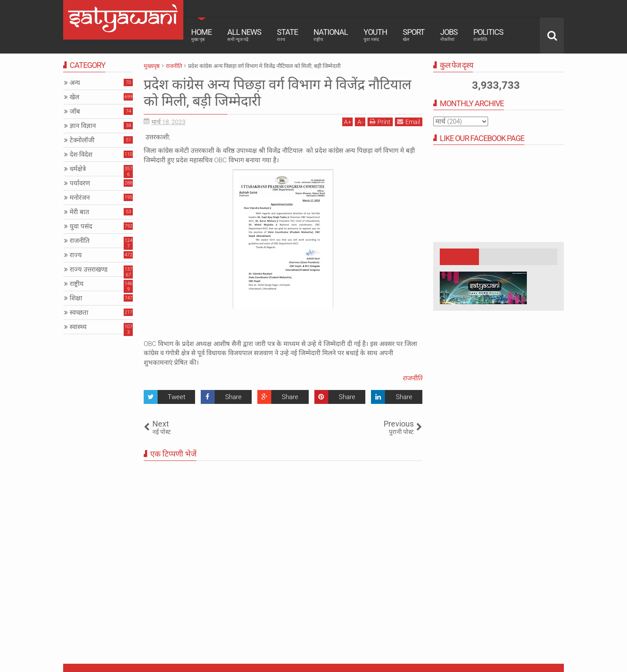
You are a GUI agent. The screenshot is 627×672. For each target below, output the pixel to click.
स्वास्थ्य (78, 327)
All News (244, 35)
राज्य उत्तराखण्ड (89, 269)
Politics (488, 35)
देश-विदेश (81, 155)
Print (380, 122)
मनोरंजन (80, 198)
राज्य (76, 255)
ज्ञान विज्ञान (83, 126)
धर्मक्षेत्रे (78, 169)
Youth (375, 35)
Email (409, 122)
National (331, 35)
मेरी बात (79, 212)
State (287, 35)
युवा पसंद (81, 226)
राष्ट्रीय (77, 284)
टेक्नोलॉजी (82, 140)
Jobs (449, 35)
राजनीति (412, 378)
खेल (74, 97)
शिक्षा (76, 298)
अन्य (75, 83)
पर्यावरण (80, 183)
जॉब (75, 111)
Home (201, 35)
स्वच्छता (79, 312)
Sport (414, 35)
